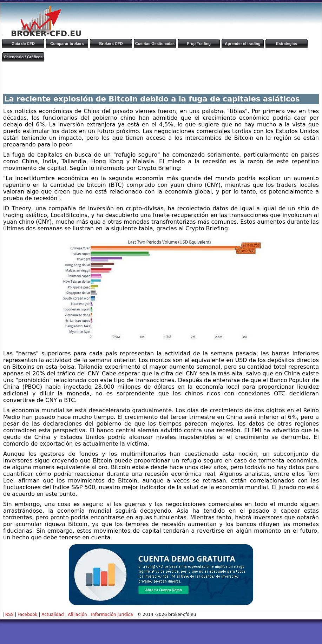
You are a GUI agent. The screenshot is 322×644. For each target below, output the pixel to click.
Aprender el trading (242, 44)
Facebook (27, 615)
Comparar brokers (67, 44)
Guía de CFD (23, 44)
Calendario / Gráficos (23, 57)
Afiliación (77, 615)
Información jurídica (112, 615)
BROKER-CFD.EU (46, 34)
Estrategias (286, 44)
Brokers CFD (111, 44)
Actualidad (53, 615)
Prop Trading (199, 44)
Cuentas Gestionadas (155, 44)
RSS (9, 615)
